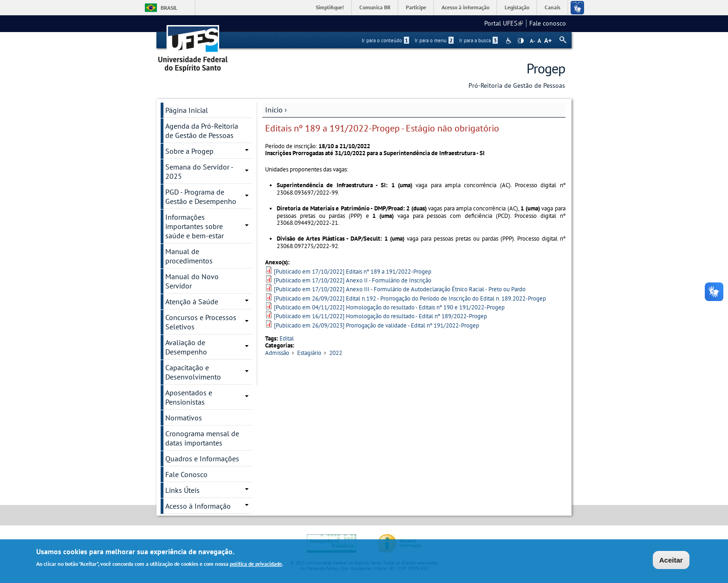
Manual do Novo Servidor (192, 281)
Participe (416, 7)
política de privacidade (256, 564)
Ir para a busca (478, 40)
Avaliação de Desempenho (186, 347)
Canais (552, 7)
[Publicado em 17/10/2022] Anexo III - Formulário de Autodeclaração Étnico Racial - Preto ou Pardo (400, 289)
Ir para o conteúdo (385, 40)
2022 (336, 353)
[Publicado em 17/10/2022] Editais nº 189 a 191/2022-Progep (353, 272)
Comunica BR (375, 7)
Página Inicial (187, 110)
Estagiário (309, 353)
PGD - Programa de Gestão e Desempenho (201, 197)
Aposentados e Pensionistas (189, 397)
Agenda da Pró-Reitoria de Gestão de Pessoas (202, 131)
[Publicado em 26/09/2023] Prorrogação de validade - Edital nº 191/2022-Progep (377, 325)
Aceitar (671, 560)
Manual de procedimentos (189, 256)
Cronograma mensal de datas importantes (202, 438)
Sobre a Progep (189, 151)
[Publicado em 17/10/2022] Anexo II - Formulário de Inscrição (353, 280)
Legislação (517, 7)
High (520, 41)
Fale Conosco (186, 474)
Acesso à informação (465, 7)
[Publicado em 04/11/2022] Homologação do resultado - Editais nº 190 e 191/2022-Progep (389, 307)
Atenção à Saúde (192, 301)
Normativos (184, 418)
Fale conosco (548, 23)
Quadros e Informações (202, 459)
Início (274, 110)
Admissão (277, 353)
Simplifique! (330, 7)
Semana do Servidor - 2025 (199, 171)
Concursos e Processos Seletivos (201, 322)
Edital (287, 338)
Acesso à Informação (198, 506)
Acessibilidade (510, 41)
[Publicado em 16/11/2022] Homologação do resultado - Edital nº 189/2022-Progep (380, 316)
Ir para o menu (434, 40)
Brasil (169, 8)
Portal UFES (504, 23)
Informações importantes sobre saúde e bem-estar (195, 226)
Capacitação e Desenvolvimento (193, 372)
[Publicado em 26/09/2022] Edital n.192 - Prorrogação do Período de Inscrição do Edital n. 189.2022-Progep (410, 298)
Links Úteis (182, 490)
